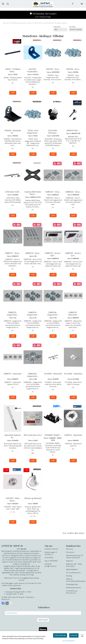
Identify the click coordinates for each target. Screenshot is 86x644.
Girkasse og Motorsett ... (33, 499)
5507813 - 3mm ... (53, 69)
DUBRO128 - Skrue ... (33, 253)
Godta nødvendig (60, 635)
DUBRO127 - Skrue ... (13, 253)
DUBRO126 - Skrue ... (73, 192)
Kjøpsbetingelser (72, 569)
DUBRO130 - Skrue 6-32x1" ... (73, 254)
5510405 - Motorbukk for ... (13, 132)
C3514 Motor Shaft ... (13, 192)
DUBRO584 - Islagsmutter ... (33, 375)
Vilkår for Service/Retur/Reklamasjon (76, 580)
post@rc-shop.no (51, 566)
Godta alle (74, 635)
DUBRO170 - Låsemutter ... (73, 314)
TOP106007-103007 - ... (53, 435)
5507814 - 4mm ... (73, 69)
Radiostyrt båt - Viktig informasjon (74, 565)
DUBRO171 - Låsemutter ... (13, 375)
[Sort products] (76, 30)
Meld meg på (43, 620)
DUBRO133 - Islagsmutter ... (13, 314)
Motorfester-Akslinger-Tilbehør (56, 23)
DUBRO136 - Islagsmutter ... (53, 314)
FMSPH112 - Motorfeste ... (73, 436)
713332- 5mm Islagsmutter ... (33, 132)
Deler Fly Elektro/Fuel (36, 23)
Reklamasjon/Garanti (73, 588)
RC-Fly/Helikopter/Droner (17, 23)
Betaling (69, 576)
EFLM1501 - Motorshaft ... (53, 375)
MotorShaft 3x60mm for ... (13, 436)
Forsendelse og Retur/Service (72, 592)
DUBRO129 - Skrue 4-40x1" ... (53, 254)
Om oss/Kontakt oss (73, 573)
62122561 (48, 564)
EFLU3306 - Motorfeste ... (73, 375)
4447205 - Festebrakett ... (33, 70)
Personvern (70, 552)
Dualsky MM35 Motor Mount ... (33, 193)
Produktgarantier (72, 584)
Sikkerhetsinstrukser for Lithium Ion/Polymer (75, 557)
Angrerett (70, 561)
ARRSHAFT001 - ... (73, 131)
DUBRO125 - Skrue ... (53, 192)
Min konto (70, 549)
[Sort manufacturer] (60, 30)
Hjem (5, 23)
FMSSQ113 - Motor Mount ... (13, 499)
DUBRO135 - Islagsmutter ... (33, 314)
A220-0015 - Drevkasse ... (53, 132)
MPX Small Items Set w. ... (33, 436)
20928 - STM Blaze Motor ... (13, 70)
